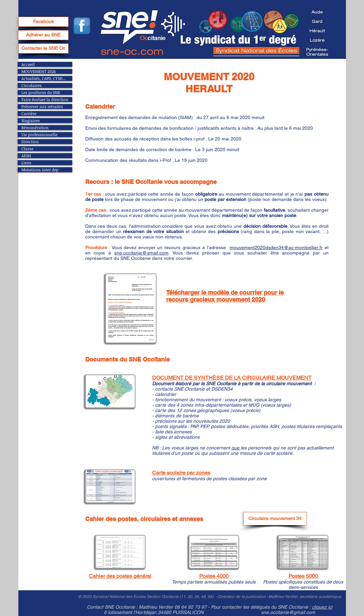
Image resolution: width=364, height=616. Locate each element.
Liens (26, 163)
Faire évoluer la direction (45, 99)
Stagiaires (31, 121)
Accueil (28, 64)
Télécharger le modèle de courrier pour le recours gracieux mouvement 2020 (225, 296)
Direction (30, 142)
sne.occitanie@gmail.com (141, 253)
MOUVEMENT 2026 (39, 71)
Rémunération (35, 128)
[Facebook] (43, 22)
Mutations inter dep (40, 170)
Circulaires (32, 85)
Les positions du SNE (41, 92)
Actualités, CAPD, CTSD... (43, 78)
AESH (26, 156)
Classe (27, 149)
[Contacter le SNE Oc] (43, 48)
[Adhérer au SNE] (43, 35)
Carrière (29, 114)
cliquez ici (322, 607)
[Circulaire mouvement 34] (275, 519)
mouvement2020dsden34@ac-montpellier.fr (276, 247)
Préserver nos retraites (42, 107)
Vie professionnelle (39, 135)
